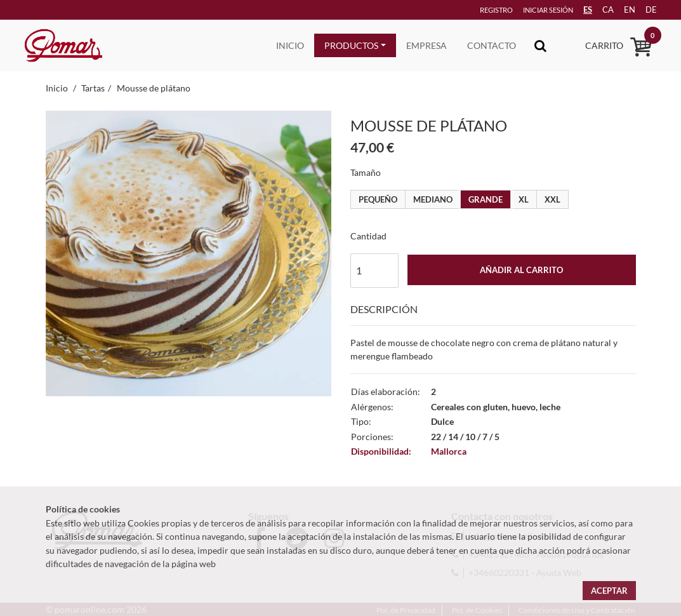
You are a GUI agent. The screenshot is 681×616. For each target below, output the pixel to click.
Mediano (433, 199)
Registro (477, 10)
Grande (486, 199)
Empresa (426, 45)
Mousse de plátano (154, 88)
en (623, 10)
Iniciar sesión (530, 10)
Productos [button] (351, 45)
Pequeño (378, 199)
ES (577, 10)
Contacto (492, 45)
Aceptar (609, 591)
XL (524, 199)
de (646, 10)
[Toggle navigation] (540, 45)
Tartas (93, 88)
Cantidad (368, 236)
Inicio (290, 45)
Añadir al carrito (521, 270)
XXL (552, 199)
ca (599, 10)
